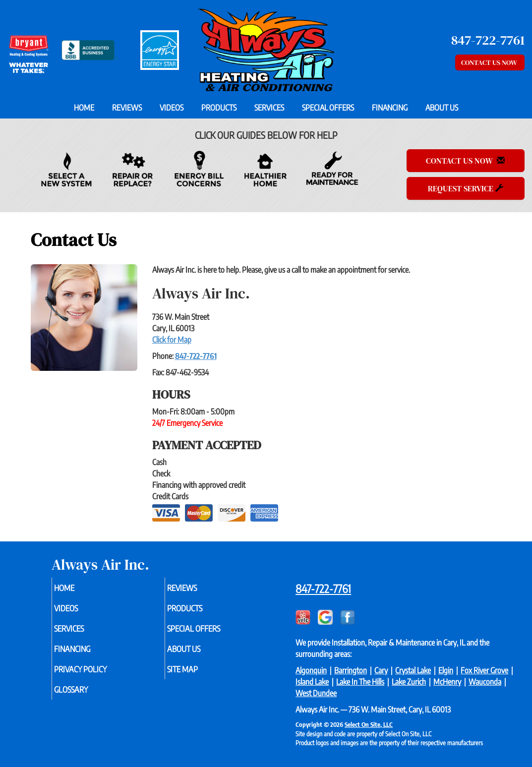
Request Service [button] (466, 188)
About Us (442, 108)
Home (84, 108)
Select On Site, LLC (369, 724)
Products (219, 108)
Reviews (127, 108)
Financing (390, 108)
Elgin (446, 670)
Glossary (87, 698)
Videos (172, 108)
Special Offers (328, 108)
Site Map (198, 676)
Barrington (351, 670)
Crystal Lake (413, 670)
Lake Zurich (409, 682)
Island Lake (312, 682)
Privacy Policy (98, 676)
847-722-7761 (196, 356)
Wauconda (485, 682)
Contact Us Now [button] (490, 62)
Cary (381, 670)
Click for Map (172, 340)
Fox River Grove (484, 670)
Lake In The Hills (360, 682)
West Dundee (316, 693)
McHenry (447, 682)
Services (269, 108)
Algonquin (311, 670)
